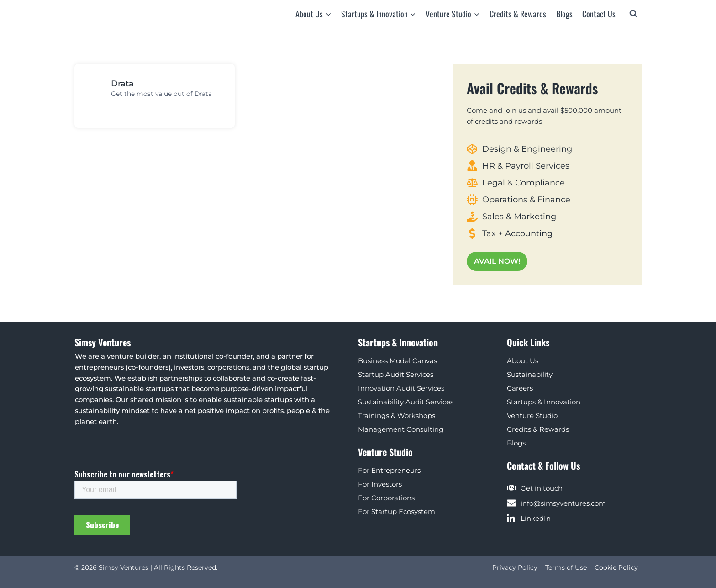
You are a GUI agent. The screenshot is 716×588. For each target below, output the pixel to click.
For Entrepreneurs (389, 469)
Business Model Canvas (397, 360)
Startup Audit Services (396, 373)
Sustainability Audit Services (406, 401)
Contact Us (599, 14)
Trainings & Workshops (397, 415)
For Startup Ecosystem (397, 511)
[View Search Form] (633, 14)
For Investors (380, 483)
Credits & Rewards (518, 14)
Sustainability (530, 373)
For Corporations (386, 497)
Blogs (564, 14)
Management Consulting (401, 428)
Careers (520, 387)
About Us (523, 360)
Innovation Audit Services (401, 387)
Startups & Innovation (544, 401)
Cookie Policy (616, 567)
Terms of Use (566, 567)
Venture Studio (532, 415)
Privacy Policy (515, 567)
